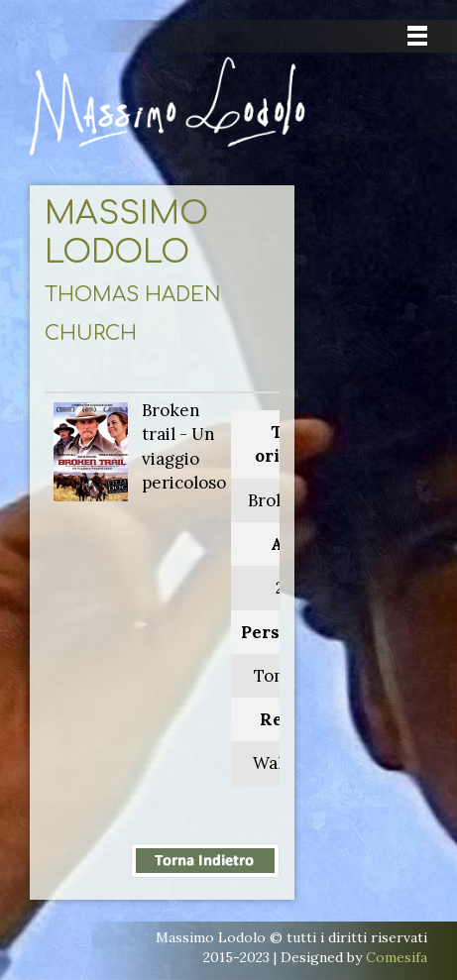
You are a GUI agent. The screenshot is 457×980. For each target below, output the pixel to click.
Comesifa (397, 957)
